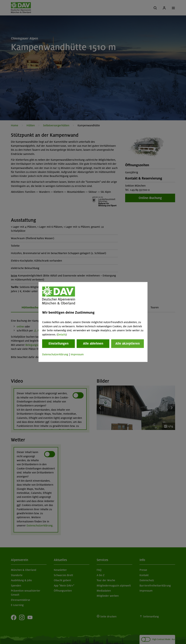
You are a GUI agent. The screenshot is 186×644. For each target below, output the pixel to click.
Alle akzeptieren (128, 343)
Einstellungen (58, 343)
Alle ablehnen (93, 343)
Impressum (77, 354)
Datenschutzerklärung (55, 354)
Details (62, 335)
